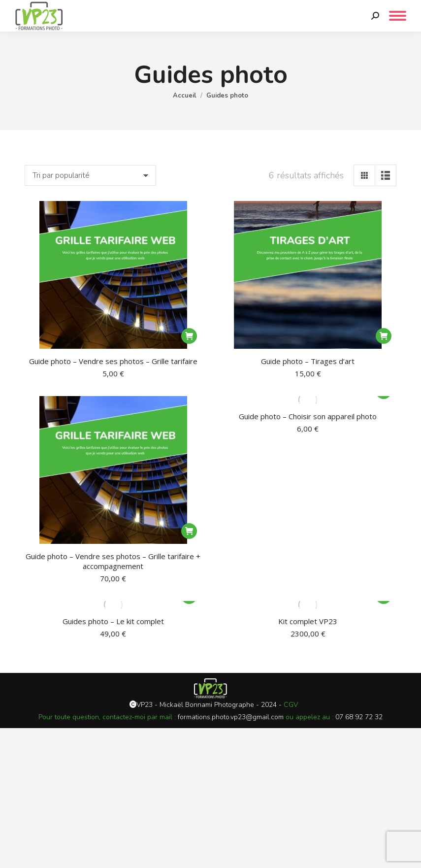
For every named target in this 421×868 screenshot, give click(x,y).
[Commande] (90, 175)
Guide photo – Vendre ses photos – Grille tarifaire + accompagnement (113, 561)
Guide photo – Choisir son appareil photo (308, 416)
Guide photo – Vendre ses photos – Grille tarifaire (113, 361)
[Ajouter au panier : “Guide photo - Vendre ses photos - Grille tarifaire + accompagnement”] (189, 531)
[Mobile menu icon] (398, 16)
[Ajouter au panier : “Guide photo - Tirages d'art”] (384, 336)
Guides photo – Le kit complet (113, 621)
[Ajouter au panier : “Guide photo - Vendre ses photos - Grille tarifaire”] (189, 336)
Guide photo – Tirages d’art (308, 361)
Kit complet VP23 (308, 621)
